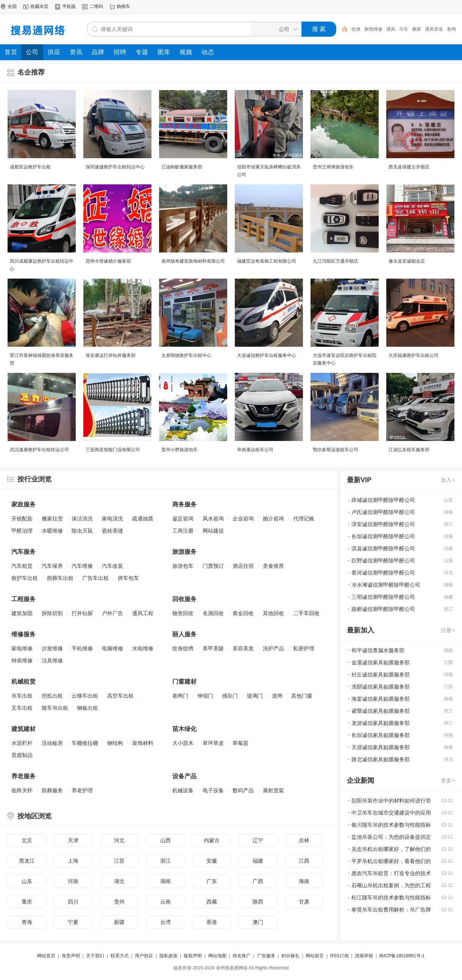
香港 (212, 922)
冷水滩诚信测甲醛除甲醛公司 (386, 585)
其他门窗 (302, 696)
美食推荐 (273, 566)
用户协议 (144, 956)
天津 (73, 840)
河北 (119, 840)
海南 (304, 881)
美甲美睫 (213, 648)
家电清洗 (112, 519)
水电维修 (143, 648)
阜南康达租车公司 (255, 450)
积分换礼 (290, 956)
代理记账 (304, 519)
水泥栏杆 (22, 743)
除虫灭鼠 (82, 531)
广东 (212, 881)
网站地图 (217, 956)
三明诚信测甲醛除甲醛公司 (383, 597)
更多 (448, 781)
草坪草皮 (213, 743)
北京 (27, 840)
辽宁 (258, 840)
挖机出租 (52, 696)
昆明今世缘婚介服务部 (108, 261)
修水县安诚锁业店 (407, 261)
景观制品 (22, 755)
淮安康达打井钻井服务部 (111, 355)
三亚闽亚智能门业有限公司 (113, 450)
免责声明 (71, 956)
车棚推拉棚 (85, 743)
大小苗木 (183, 743)
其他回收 (273, 613)
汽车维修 (82, 566)
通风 (391, 29)
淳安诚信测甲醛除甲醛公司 (383, 524)
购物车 (123, 6)
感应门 (230, 696)
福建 (258, 861)
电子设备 (213, 790)
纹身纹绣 (183, 648)
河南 (73, 881)
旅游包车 (183, 566)
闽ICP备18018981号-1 (402, 956)
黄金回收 (243, 613)
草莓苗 (240, 743)
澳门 (258, 922)
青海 (27, 922)
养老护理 (82, 790)
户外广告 (112, 613)
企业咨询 (243, 519)
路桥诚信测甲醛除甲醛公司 (383, 609)
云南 (165, 902)
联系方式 (120, 956)
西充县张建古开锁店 (409, 167)
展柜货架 (273, 790)
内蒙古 (212, 840)
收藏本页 (39, 6)
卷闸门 (180, 696)
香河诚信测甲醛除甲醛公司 (383, 573)
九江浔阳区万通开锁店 (336, 261)
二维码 (96, 6)
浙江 (165, 861)
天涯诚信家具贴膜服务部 (381, 747)
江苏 (119, 861)
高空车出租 (120, 696)
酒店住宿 (243, 566)
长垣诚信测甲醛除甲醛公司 (383, 536)
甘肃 (304, 902)
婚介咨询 (273, 519)
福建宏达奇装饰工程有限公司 (267, 261)
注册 (448, 630)
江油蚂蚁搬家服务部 (182, 167)
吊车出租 (22, 696)
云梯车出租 (85, 696)
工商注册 (183, 531)
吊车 (404, 29)
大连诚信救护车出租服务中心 (267, 355)
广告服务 (266, 956)
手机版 (69, 6)
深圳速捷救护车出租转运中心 (115, 167)
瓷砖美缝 (112, 531)
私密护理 (304, 648)
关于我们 (95, 956)
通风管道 (434, 29)
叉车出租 (22, 708)
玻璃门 (255, 696)
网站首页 (46, 956)
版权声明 (193, 956)
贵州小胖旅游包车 (179, 450)
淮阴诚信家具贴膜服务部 (381, 687)
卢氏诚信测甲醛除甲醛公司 (383, 512)
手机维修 (82, 648)
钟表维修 (22, 661)
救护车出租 (25, 578)
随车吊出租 (55, 708)
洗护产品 (273, 648)
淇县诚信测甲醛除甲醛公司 (383, 548)
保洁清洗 (82, 519)
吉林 (304, 840)
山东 (27, 881)
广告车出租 (95, 578)
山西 (165, 840)
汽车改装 (112, 566)
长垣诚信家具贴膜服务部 (381, 735)
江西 (304, 861)
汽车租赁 (22, 566)
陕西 (258, 902)
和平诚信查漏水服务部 (378, 650)
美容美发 (243, 648)
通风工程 (143, 613)
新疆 (119, 922)
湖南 (165, 881)
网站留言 (315, 956)
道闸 (277, 696)
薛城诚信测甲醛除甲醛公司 (383, 500)
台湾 (165, 922)
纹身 (356, 29)
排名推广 (242, 956)
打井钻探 (82, 613)
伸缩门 (205, 696)
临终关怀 (22, 790)
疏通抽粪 (143, 519)
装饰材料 (143, 743)
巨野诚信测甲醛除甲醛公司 (383, 561)
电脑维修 (112, 648)
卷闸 (451, 29)
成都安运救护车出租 (30, 167)
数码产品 (243, 790)
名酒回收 (213, 613)
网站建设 (213, 531)
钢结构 (115, 743)
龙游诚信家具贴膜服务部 (381, 723)
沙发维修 (52, 648)
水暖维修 (52, 531)
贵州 (119, 902)
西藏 (212, 902)
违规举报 (364, 956)
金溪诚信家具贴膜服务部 (381, 662)
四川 (73, 902)
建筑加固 (22, 613)
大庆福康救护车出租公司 (414, 355)
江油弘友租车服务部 (409, 450)
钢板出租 (87, 708)
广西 (258, 881)
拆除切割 (52, 613)
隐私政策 (169, 956)
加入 (448, 480)
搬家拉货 (52, 519)
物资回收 (183, 613)
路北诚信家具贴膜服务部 (381, 759)
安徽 (212, 861)
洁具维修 (52, 661)
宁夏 (73, 922)
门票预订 (213, 566)
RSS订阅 (339, 956)
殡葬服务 (52, 790)
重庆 (27, 902)
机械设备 (183, 790)
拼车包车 (128, 578)
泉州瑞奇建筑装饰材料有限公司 (193, 261)
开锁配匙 (22, 519)
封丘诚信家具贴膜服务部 (381, 675)
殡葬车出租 (60, 578)
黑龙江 (27, 861)
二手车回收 (306, 613)
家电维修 (373, 29)
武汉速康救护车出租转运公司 (39, 450)
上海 (73, 861)
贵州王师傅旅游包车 (333, 167)
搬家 (417, 29)
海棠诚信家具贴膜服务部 (381, 699)
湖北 (119, 881)
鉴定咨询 (183, 519)
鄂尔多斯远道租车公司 (336, 450)
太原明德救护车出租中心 (186, 355)
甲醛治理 (22, 531)
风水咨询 (213, 519)
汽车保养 (52, 566)
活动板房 (52, 743)
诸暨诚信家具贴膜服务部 (381, 711)
